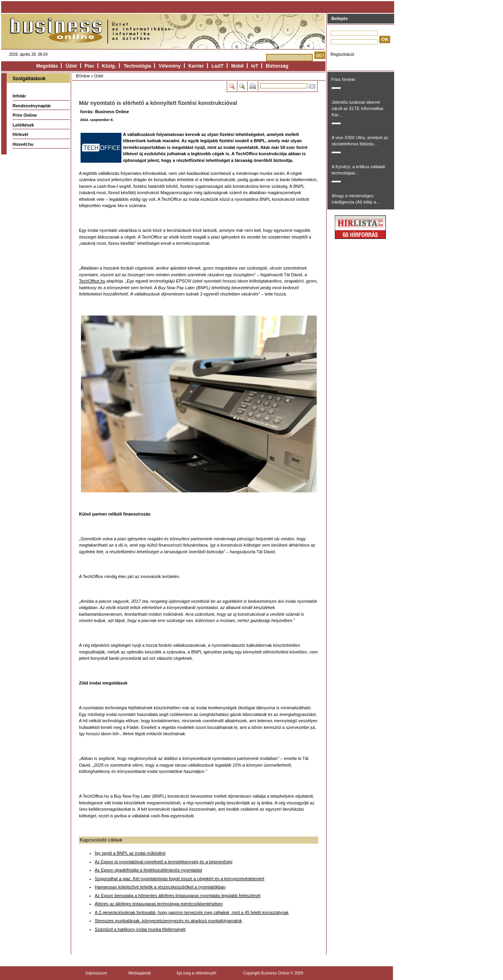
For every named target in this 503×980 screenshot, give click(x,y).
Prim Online (25, 115)
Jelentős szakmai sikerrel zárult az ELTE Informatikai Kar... (357, 108)
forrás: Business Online (105, 112)
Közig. (109, 66)
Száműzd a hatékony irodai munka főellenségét (140, 929)
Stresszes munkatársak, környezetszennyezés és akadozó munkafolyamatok (168, 921)
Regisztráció (342, 54)
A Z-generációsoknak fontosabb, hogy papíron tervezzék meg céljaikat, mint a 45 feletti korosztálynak (192, 912)
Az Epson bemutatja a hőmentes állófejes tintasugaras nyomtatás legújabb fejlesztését (178, 896)
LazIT (218, 66)
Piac (89, 66)
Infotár (19, 96)
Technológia (138, 66)
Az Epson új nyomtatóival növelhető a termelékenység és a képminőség (163, 862)
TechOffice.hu (92, 281)
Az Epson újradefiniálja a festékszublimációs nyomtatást (148, 870)
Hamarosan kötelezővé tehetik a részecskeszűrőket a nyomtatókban (160, 887)
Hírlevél (20, 134)
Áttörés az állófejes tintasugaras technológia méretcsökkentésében (159, 904)
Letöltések (23, 125)
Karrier (196, 66)
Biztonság (277, 66)
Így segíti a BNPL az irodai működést (130, 853)
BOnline (83, 76)
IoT (255, 66)
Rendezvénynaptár (32, 106)
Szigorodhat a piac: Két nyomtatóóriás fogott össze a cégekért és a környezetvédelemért (180, 879)
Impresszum (96, 973)
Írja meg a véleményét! (196, 973)
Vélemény (170, 66)
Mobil (237, 66)
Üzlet (71, 66)
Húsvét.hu (23, 144)
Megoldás (47, 66)
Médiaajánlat (140, 973)
